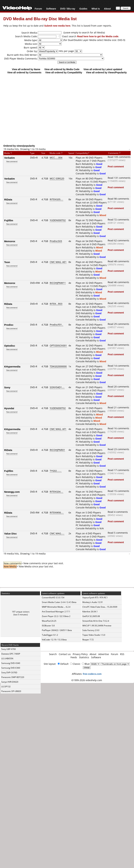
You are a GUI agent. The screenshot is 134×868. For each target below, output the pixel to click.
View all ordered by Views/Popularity (106, 72)
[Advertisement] (65, 109)
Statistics (84, 657)
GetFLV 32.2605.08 (91, 616)
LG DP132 (6, 687)
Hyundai (9, 408)
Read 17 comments (118, 470)
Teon (7, 262)
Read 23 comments (118, 449)
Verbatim (9, 158)
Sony (7, 387)
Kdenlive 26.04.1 (90, 612)
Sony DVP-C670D (9, 673)
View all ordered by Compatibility (64, 72)
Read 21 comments (118, 407)
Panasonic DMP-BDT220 (13, 677)
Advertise (104, 654)
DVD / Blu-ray (68, 9)
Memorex (10, 241)
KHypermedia (12, 366)
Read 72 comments (118, 220)
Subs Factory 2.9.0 (91, 630)
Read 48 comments (118, 261)
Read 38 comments (118, 345)
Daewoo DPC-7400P (11, 654)
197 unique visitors (21, 612)
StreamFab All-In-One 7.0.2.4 (96, 621)
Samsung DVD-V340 (11, 663)
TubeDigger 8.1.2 (50, 635)
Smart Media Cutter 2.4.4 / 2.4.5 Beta (59, 602)
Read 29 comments (118, 324)
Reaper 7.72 (88, 640)
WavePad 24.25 (49, 621)
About (107, 9)
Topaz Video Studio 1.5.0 (94, 635)
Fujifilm (9, 220)
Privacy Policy (80, 654)
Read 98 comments (118, 199)
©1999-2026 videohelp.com (87, 680)
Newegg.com (12, 492)
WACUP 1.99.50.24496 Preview (97, 626)
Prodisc (9, 325)
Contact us (65, 654)
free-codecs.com (92, 674)
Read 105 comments (119, 157)
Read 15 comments (118, 491)
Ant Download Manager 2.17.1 (56, 612)
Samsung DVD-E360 (11, 668)
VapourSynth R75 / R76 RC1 (95, 598)
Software (51, 9)
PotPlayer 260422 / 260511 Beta (57, 630)
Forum (38, 9)
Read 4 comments (118, 512)
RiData (8, 199)
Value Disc (10, 533)
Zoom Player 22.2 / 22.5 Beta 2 (56, 616)
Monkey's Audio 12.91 (93, 602)
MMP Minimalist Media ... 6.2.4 (56, 607)
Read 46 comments (118, 282)
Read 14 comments (118, 366)
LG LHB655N (7, 658)
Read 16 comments (118, 428)
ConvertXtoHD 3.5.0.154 (53, 598)
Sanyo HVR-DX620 (10, 682)
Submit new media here (57, 26)
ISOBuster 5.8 (48, 626)
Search (53, 654)
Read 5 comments (118, 533)
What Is (96, 9)
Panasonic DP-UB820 (11, 691)
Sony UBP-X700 (9, 649)
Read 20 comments (118, 387)
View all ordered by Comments (24, 72)
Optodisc (10, 346)
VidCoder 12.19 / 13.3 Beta (54, 640)
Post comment (116, 166)
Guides (83, 9)
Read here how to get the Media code (98, 36)
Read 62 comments (118, 240)
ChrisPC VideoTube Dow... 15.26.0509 (100, 607)
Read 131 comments (119, 178)
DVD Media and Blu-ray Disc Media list (40, 19)
